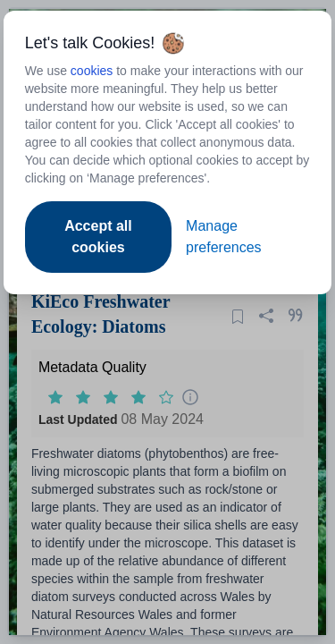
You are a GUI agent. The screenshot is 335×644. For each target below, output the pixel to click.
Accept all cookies (98, 237)
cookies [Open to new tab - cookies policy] (92, 71)
